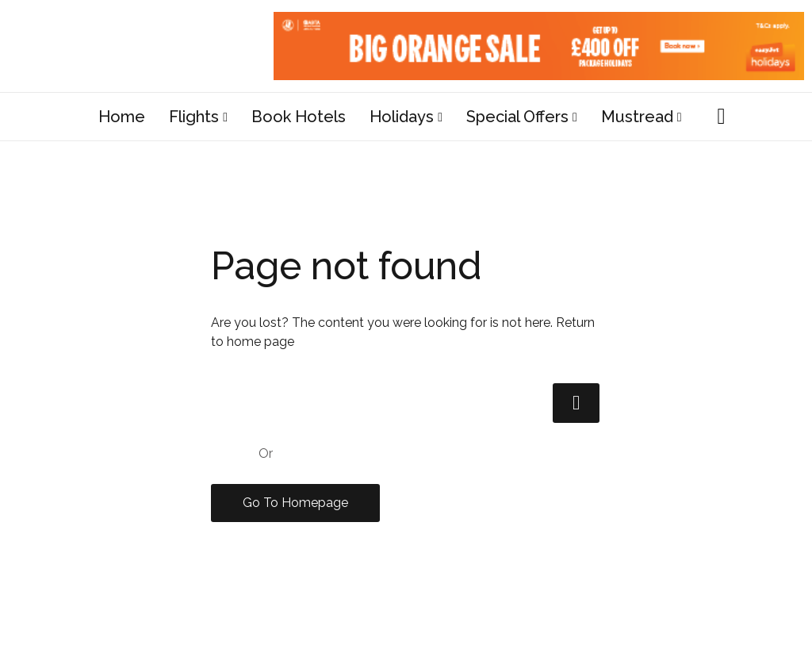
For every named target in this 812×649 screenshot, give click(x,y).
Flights (194, 117)
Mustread (637, 117)
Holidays (402, 117)
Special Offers (517, 117)
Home (122, 117)
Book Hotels (299, 117)
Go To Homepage (295, 503)
